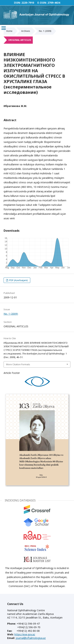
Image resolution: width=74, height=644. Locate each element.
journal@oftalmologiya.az (31, 638)
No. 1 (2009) (45, 31)
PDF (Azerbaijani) (18, 280)
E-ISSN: (42, 3)
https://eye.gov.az (25, 634)
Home (9, 31)
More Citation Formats (18, 364)
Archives (26, 31)
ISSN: (17, 3)
